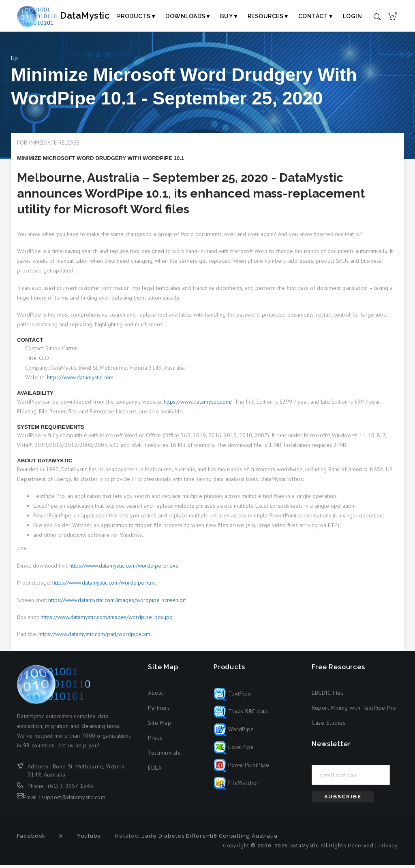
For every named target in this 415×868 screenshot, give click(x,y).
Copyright (236, 849)
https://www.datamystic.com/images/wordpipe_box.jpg (107, 620)
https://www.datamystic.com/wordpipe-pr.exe (124, 569)
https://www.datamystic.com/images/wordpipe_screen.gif (117, 603)
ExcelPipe (234, 751)
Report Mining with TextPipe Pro (354, 711)
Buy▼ (229, 16)
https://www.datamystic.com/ (198, 405)
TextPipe (233, 697)
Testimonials (164, 756)
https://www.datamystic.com (80, 381)
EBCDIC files (328, 696)
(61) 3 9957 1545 (71, 789)
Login (353, 16)
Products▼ (137, 16)
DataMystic (72, 16)
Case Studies (328, 726)
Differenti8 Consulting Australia (232, 839)
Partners (159, 711)
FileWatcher (236, 786)
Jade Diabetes (163, 839)
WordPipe (234, 733)
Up (14, 62)
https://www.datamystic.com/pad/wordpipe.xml (95, 637)
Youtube (89, 839)
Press (155, 741)
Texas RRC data (241, 715)
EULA (155, 771)
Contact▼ (316, 16)
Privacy (388, 849)
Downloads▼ (188, 16)
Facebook (31, 839)
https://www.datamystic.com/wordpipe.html (104, 586)
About (156, 696)
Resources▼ (268, 16)
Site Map (159, 726)
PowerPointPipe (242, 768)
